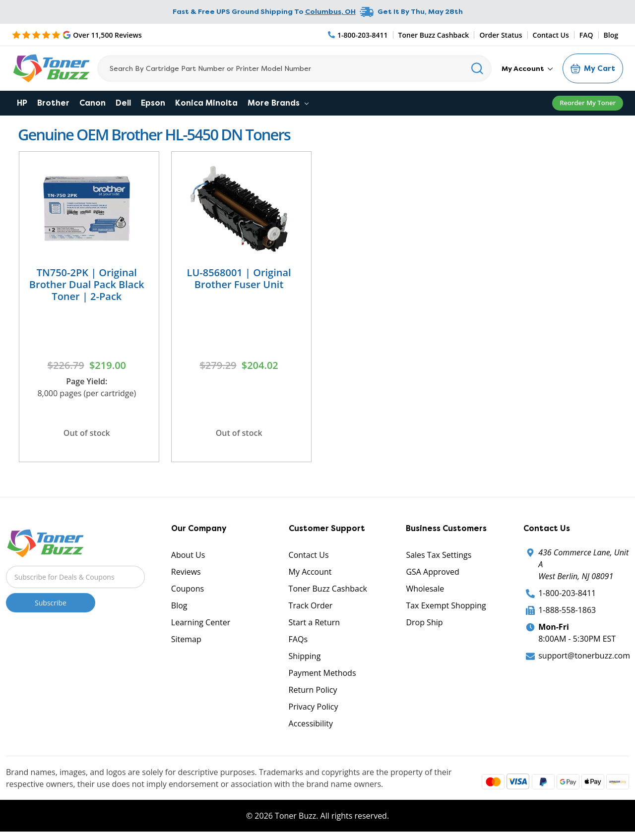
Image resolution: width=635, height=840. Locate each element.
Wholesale (425, 589)
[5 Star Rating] (77, 35)
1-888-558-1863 (567, 610)
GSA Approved (432, 572)
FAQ (586, 35)
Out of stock (87, 433)
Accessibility (311, 723)
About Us (188, 555)
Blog (611, 35)
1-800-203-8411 (567, 593)
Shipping (305, 656)
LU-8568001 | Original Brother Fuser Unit (239, 278)
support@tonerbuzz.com (584, 656)
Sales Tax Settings (439, 555)
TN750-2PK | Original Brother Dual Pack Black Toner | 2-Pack (87, 284)
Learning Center (201, 622)
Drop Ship (424, 622)
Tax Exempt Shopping (446, 605)
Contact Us (551, 35)
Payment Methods (322, 673)
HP (22, 103)
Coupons (188, 589)
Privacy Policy (314, 707)
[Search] (294, 68)
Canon (93, 103)
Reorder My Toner (588, 103)
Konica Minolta (206, 103)
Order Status (501, 35)
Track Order (311, 605)
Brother (53, 103)
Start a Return (315, 622)
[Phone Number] (358, 35)
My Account (527, 68)
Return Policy (313, 690)
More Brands (278, 103)
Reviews (186, 572)
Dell (123, 103)
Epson (153, 103)
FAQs (298, 639)
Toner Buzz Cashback (434, 35)
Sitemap (186, 639)
